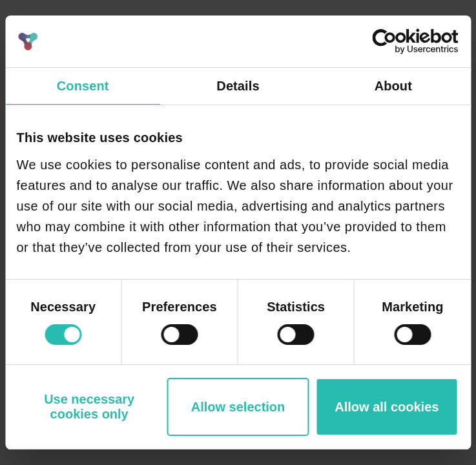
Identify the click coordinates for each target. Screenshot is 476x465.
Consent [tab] (83, 86)
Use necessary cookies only (89, 407)
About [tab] (393, 86)
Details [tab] (238, 86)
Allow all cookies (387, 407)
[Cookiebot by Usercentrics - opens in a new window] (401, 41)
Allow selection (238, 407)
